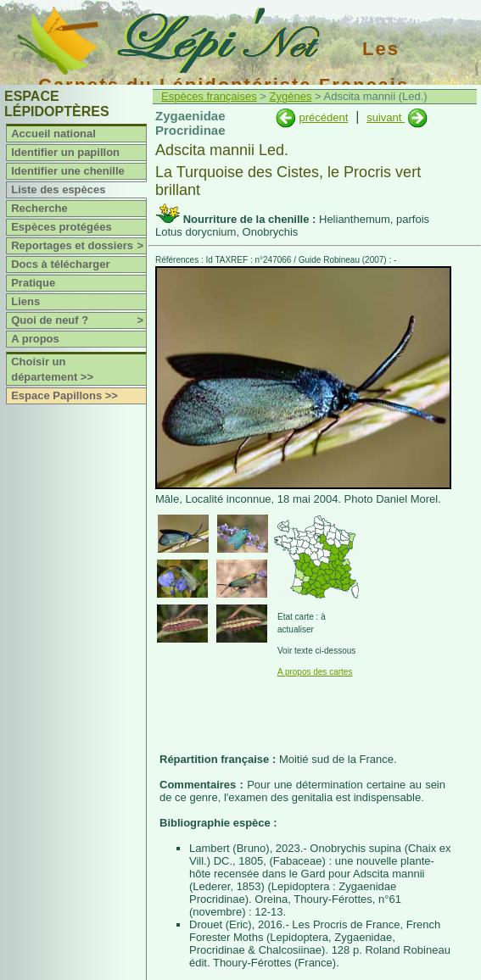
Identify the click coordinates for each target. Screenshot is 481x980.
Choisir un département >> (52, 369)
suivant (386, 117)
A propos (35, 339)
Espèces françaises (209, 96)
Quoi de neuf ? (78, 320)
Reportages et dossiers (78, 246)
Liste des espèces (58, 189)
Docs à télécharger (60, 264)
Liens (25, 301)
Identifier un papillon (65, 152)
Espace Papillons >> (64, 395)
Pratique (33, 283)
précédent (323, 117)
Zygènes (291, 96)
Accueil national (53, 134)
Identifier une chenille (68, 171)
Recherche (39, 208)
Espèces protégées (62, 227)
